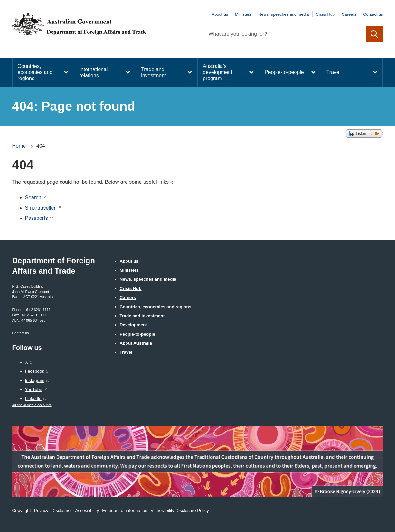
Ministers (243, 14)
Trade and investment (153, 72)
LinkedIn (33, 399)
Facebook (35, 371)
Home (19, 146)
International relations (93, 72)
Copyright (22, 511)
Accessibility (87, 511)
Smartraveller (40, 208)
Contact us (373, 14)
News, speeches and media (283, 14)
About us (220, 14)
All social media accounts (32, 405)
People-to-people (284, 72)
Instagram (35, 381)
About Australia (136, 343)
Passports (37, 218)
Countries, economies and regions (35, 72)
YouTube (34, 390)
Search (33, 197)
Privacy (41, 511)
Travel (334, 72)
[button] (364, 134)
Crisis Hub (325, 14)
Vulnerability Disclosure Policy (180, 511)
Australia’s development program (218, 72)
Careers (349, 14)
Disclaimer (62, 511)
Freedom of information (125, 511)
